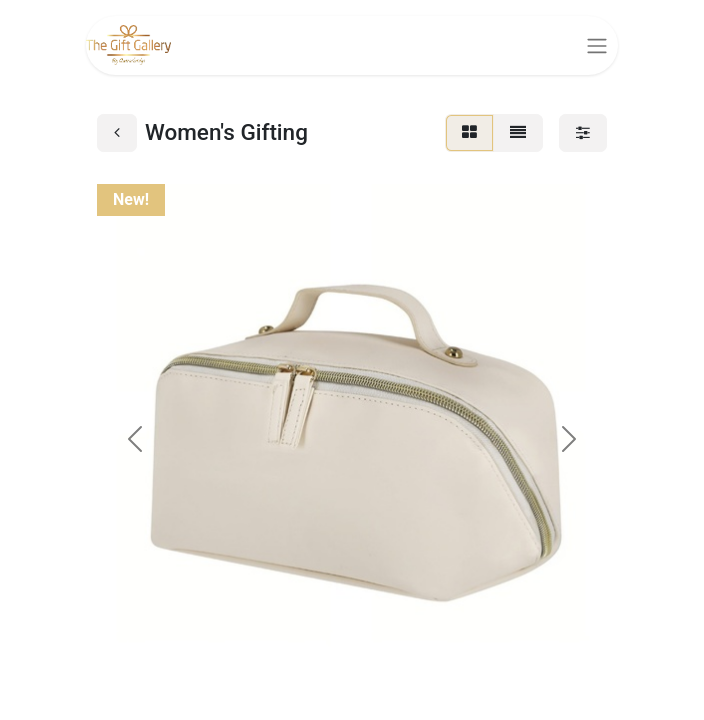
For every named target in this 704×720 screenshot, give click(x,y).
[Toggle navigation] (597, 45)
